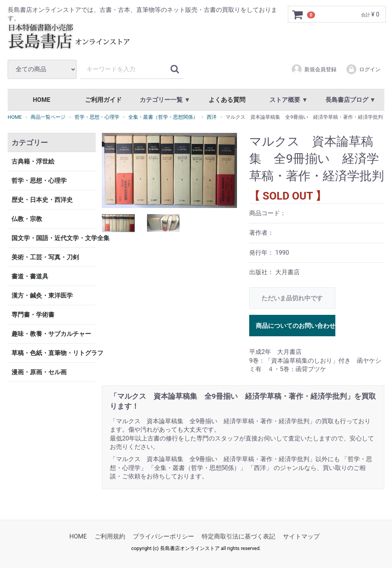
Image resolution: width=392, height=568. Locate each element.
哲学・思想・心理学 (39, 181)
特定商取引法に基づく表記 (238, 536)
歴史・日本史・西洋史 (42, 200)
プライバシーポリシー (163, 536)
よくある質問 (227, 100)
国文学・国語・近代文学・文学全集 (54, 238)
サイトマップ (301, 536)
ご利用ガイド (103, 100)
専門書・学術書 (33, 315)
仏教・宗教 (27, 219)
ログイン (363, 69)
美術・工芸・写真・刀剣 (45, 257)
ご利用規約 (110, 536)
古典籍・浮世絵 (33, 161)
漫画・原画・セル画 (39, 372)
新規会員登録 (314, 69)
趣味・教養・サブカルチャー (51, 334)
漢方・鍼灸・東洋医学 (42, 295)
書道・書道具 (30, 276)
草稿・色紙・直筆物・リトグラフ (54, 353)
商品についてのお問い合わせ (296, 326)
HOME (42, 100)
